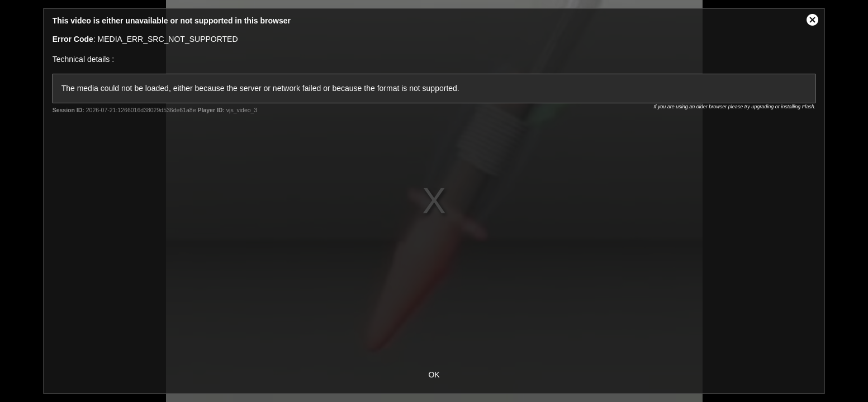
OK (434, 375)
